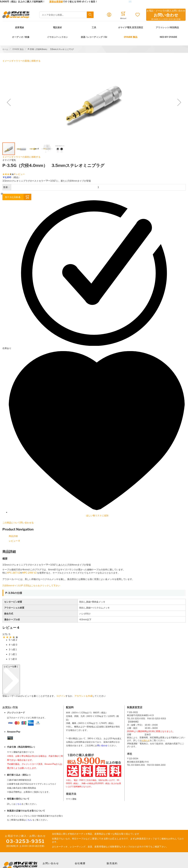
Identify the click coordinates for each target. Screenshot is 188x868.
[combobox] (67, 15)
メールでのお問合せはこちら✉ (116, 2)
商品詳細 (13, 536)
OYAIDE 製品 (131, 37)
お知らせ (146, 740)
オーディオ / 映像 (21, 37)
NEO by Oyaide (168, 37)
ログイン (61, 696)
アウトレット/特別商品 (167, 27)
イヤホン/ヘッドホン (57, 37)
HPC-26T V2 (13, 573)
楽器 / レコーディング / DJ (94, 37)
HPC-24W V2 (30, 573)
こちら (18, 804)
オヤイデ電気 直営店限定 (131, 27)
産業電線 (19, 27)
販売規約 (112, 863)
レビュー (14, 541)
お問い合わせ (51, 863)
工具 (94, 27)
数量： (7, 187)
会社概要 (80, 863)
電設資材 (57, 27)
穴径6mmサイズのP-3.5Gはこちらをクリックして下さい (32, 585)
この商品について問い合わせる (18, 523)
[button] (9, 102)
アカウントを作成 (83, 696)
